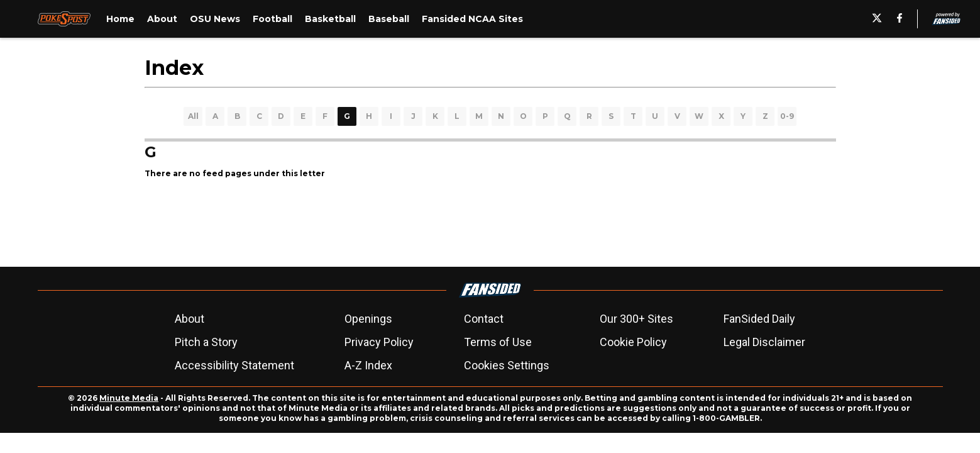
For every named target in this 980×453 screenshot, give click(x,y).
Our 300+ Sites (636, 319)
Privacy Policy (379, 342)
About (190, 319)
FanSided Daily (759, 319)
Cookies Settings (507, 365)
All (193, 116)
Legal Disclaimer (764, 342)
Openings (368, 319)
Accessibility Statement (234, 365)
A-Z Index (368, 365)
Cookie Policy (633, 342)
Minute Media (129, 398)
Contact (484, 319)
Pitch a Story (206, 342)
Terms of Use (498, 342)
